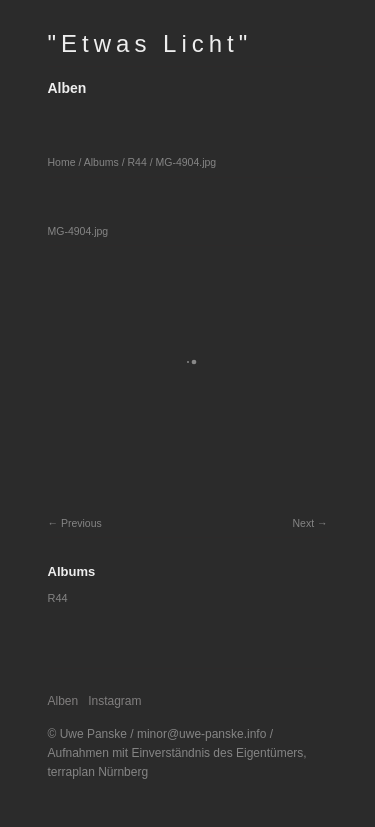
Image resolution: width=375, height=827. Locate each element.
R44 (136, 162)
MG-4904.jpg (186, 162)
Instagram (114, 701)
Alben (67, 88)
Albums (101, 162)
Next (303, 523)
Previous (81, 523)
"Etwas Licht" (150, 43)
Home (62, 162)
